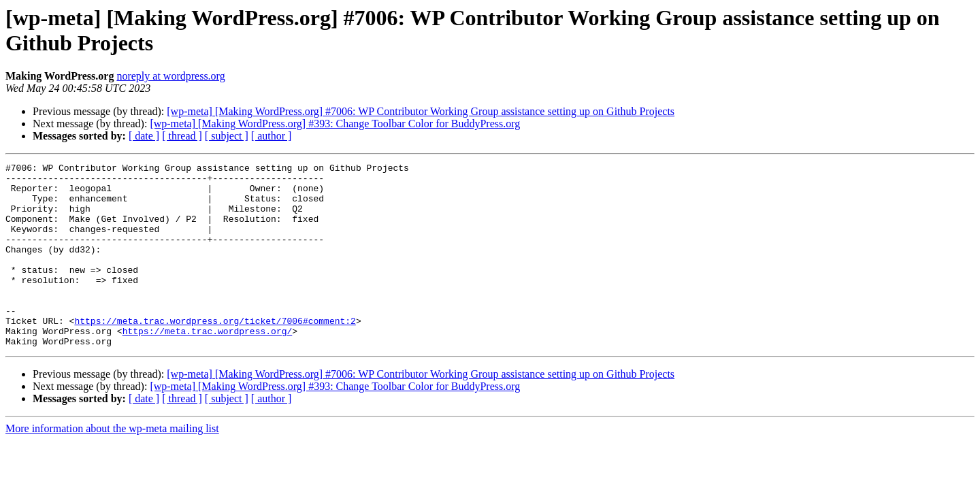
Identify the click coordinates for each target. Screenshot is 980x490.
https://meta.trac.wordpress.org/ (208, 365)
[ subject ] (227, 136)
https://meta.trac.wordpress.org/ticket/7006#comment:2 (215, 353)
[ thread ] (182, 136)
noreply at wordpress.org (170, 76)
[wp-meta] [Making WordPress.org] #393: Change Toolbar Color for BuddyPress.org (335, 124)
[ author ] (272, 136)
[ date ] (144, 136)
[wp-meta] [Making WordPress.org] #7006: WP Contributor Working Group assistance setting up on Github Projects (421, 111)
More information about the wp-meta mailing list (112, 465)
